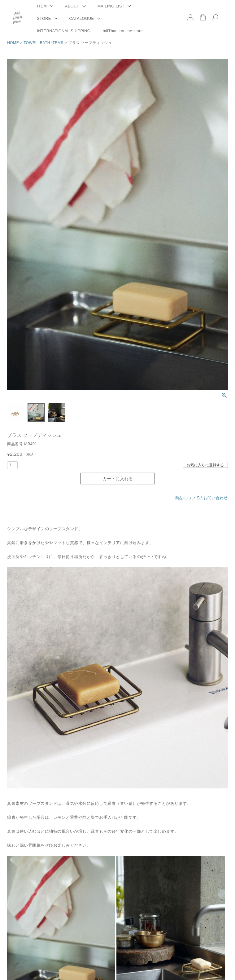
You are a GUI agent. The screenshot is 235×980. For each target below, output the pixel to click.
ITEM (42, 6)
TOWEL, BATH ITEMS (44, 43)
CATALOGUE (82, 19)
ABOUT (72, 6)
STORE (44, 19)
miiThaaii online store (123, 31)
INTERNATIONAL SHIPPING (64, 31)
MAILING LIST (111, 6)
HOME (13, 43)
